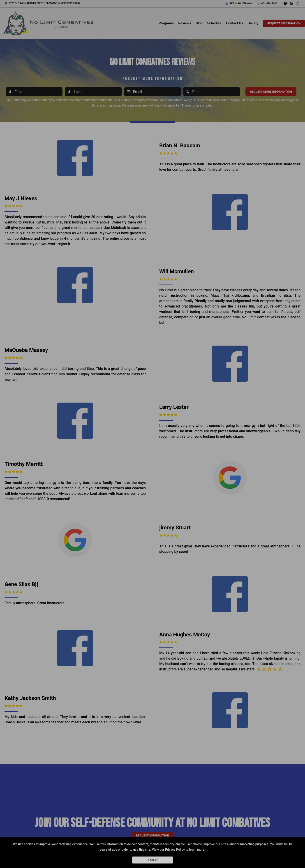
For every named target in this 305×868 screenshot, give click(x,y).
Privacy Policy (175, 850)
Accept (152, 860)
